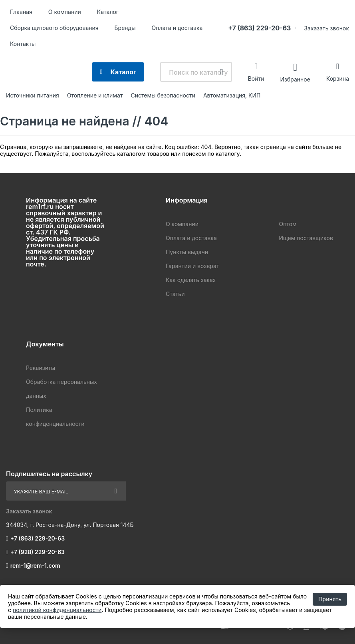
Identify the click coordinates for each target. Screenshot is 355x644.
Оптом (288, 224)
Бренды (125, 28)
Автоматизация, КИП (232, 95)
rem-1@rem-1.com (35, 565)
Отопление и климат (95, 95)
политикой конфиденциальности (57, 610)
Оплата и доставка (177, 28)
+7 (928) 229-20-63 (38, 552)
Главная (21, 12)
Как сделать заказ (191, 280)
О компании (65, 12)
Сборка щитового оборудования (54, 28)
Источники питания (33, 95)
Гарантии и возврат (192, 266)
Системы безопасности (163, 95)
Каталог (108, 12)
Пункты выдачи (187, 252)
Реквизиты (41, 368)
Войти (256, 79)
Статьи (175, 294)
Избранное (295, 79)
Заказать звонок (326, 28)
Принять (330, 599)
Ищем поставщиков (306, 238)
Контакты (23, 44)
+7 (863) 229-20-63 (259, 28)
